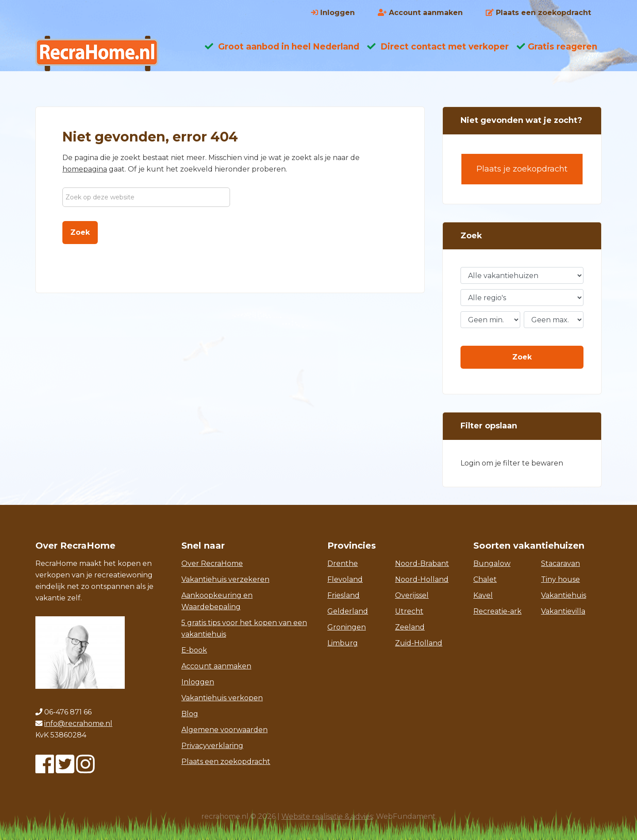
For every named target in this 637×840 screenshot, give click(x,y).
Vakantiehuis (564, 595)
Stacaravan (560, 563)
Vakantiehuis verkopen (222, 698)
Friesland (343, 595)
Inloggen (198, 682)
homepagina (85, 169)
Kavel (483, 595)
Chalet (485, 579)
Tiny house (560, 579)
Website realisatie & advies (327, 816)
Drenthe (343, 563)
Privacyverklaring (212, 746)
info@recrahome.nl (78, 724)
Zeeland (410, 627)
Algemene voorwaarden (224, 730)
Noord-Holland (422, 579)
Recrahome (106, 53)
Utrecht (409, 611)
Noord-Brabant (422, 563)
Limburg (343, 643)
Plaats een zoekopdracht (226, 762)
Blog (190, 714)
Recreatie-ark (497, 611)
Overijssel (412, 595)
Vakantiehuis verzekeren (225, 579)
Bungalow (492, 563)
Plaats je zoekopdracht (522, 169)
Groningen (347, 627)
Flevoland (345, 579)
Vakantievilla (563, 611)
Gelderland (348, 611)
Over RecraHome (212, 563)
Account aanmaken (216, 666)
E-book (194, 650)
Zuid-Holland (419, 643)
